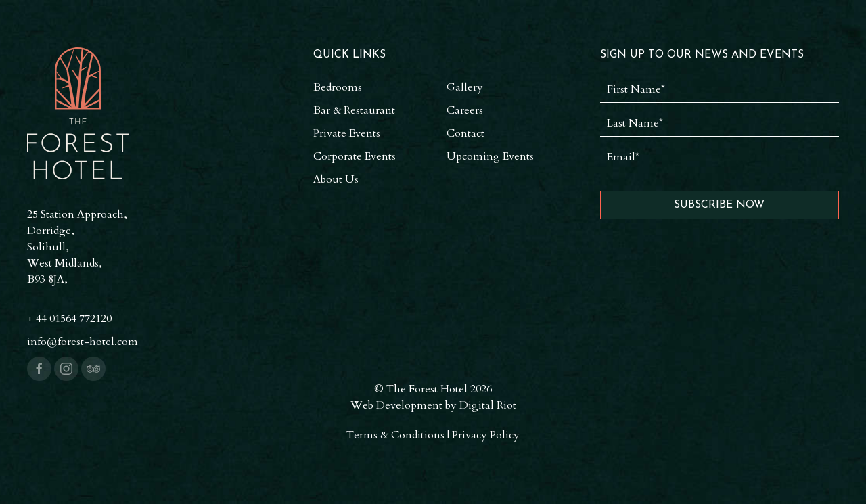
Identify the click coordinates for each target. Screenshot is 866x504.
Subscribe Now (719, 205)
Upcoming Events (490, 156)
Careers (465, 110)
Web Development (396, 405)
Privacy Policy (486, 435)
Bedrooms (338, 87)
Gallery (465, 87)
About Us (336, 179)
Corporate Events (355, 156)
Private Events (347, 133)
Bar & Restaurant (354, 110)
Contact (465, 133)
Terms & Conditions (395, 435)
